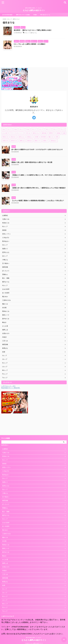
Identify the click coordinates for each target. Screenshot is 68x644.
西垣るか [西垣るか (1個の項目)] (30, 148)
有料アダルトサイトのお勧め (26, 15)
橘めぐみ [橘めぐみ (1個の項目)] (51, 144)
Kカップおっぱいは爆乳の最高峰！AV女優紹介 (34, 48)
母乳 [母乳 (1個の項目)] (57, 144)
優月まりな (38, 33)
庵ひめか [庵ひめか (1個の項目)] (13, 144)
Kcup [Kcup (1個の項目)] (28, 136)
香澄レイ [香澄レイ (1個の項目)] (46, 148)
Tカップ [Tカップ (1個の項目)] (63, 136)
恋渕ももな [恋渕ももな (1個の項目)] (22, 144)
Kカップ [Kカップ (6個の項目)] (34, 136)
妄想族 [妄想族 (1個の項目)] (58, 140)
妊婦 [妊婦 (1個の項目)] (64, 140)
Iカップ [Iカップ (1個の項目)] (10, 136)
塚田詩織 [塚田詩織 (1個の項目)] (44, 140)
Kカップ (31, 33)
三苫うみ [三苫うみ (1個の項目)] (28, 140)
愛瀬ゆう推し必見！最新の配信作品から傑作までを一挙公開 (33, 169)
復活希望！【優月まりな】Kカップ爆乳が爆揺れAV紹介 (37, 30)
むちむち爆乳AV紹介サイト (34, 10)
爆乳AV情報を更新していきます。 (34, 636)
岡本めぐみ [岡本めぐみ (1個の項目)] (5, 144)
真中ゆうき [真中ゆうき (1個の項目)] (14, 148)
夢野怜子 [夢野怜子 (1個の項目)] (51, 140)
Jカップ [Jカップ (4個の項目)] (22, 136)
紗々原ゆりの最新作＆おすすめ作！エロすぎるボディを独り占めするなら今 (39, 157)
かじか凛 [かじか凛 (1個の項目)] (5, 140)
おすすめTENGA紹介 (8, 15)
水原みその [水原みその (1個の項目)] (5, 148)
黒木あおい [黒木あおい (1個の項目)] (54, 148)
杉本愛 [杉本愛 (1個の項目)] (37, 144)
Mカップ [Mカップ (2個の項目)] (48, 136)
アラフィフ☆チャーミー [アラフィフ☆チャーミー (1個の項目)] (16, 140)
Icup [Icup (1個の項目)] (4, 136)
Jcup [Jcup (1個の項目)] (15, 136)
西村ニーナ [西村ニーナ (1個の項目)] (38, 148)
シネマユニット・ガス (8, 396)
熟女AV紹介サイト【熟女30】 (11, 398)
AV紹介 (39, 15)
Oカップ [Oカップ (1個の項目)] (55, 136)
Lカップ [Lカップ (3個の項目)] (41, 136)
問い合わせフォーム (50, 15)
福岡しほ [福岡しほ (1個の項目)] (22, 148)
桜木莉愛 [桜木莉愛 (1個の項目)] (43, 144)
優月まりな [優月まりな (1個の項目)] (36, 140)
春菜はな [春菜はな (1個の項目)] (30, 144)
